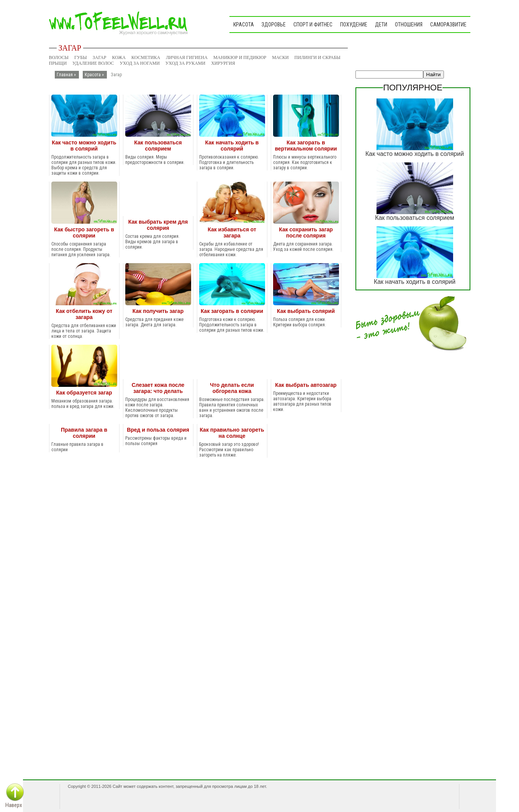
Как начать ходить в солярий (232, 146)
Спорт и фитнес (313, 25)
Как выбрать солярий (306, 311)
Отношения (409, 25)
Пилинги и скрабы (318, 57)
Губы (81, 57)
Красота (244, 25)
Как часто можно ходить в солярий (84, 146)
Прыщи (58, 63)
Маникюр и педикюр (240, 57)
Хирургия (223, 63)
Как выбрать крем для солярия (158, 225)
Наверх (14, 805)
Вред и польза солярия (158, 430)
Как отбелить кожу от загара (84, 314)
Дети (381, 25)
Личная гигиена (187, 57)
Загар (100, 57)
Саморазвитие (448, 25)
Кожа (119, 57)
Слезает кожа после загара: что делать (158, 388)
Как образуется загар (84, 393)
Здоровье (274, 25)
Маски (280, 57)
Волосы (59, 57)
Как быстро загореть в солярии (84, 232)
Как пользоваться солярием (158, 146)
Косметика (146, 57)
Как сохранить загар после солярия (306, 232)
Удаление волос (93, 63)
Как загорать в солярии (232, 311)
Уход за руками (185, 63)
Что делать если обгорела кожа (232, 388)
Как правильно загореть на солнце (232, 433)
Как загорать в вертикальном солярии (306, 146)
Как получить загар (158, 311)
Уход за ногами (139, 63)
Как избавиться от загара (232, 232)
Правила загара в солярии (84, 433)
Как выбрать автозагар (306, 385)
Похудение (354, 25)
